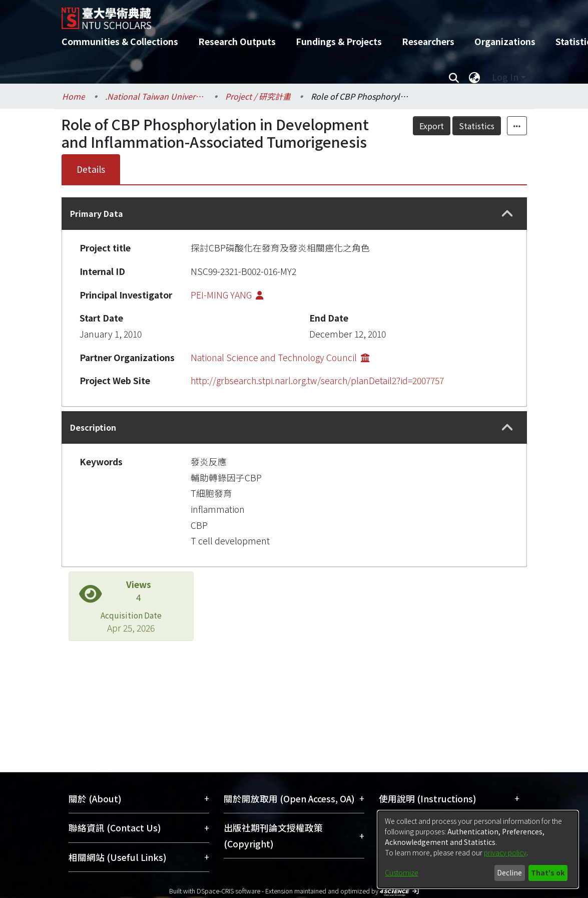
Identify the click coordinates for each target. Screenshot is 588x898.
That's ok (548, 872)
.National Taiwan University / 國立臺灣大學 (155, 96)
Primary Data (97, 213)
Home (74, 96)
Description (93, 427)
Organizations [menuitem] (505, 41)
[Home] (285, 15)
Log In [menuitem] (505, 77)
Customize (402, 872)
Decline (509, 872)
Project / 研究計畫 (258, 96)
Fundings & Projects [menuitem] (339, 41)
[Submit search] (454, 77)
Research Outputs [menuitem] (237, 41)
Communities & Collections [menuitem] (120, 41)
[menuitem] (475, 77)
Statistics (477, 126)
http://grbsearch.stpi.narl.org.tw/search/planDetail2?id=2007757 (317, 380)
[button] (507, 214)
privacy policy (505, 852)
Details (91, 169)
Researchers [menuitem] (428, 41)
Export (432, 126)
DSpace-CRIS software (228, 891)
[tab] (294, 214)
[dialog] (478, 849)
